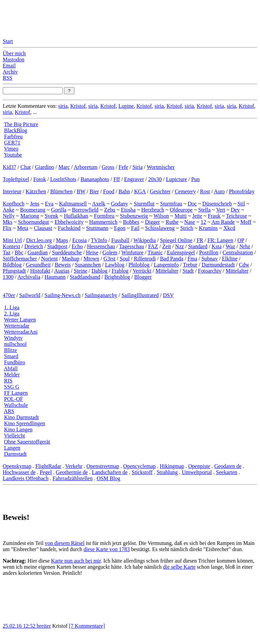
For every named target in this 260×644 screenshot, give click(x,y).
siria (63, 106)
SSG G (12, 387)
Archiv (10, 72)
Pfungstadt (14, 271)
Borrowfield (85, 210)
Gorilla (59, 210)
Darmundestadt (218, 265)
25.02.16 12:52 (20, 626)
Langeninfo (166, 265)
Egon (120, 228)
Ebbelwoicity (69, 222)
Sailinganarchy (101, 295)
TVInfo (99, 240)
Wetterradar (17, 326)
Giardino (45, 167)
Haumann (55, 277)
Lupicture (176, 179)
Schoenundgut (34, 222)
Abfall (11, 368)
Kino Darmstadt (21, 417)
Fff (117, 179)
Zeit (167, 246)
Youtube (13, 155)
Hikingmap (172, 466)
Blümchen (61, 191)
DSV (168, 295)
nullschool (15, 344)
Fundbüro (15, 362)
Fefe (123, 167)
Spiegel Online (176, 240)
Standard (198, 246)
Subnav (210, 259)
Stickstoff (142, 472)
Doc (192, 204)
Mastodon (14, 60)
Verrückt (142, 271)
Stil (241, 204)
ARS (9, 411)
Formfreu (104, 216)
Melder (12, 375)
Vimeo (11, 149)
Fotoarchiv (210, 271)
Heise (92, 252)
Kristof (78, 106)
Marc (64, 167)
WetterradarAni (21, 332)
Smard (11, 356)
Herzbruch (153, 210)
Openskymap (17, 466)
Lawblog (115, 265)
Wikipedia (145, 240)
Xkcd (229, 228)
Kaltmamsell (73, 204)
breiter (44, 626)
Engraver (134, 179)
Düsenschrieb (217, 204)
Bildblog (12, 265)
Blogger (143, 277)
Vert (221, 210)
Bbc (19, 252)
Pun (196, 179)
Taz (7, 252)
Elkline (230, 259)
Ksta (216, 246)
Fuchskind (69, 228)
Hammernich (103, 222)
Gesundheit (38, 265)
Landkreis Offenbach (26, 478)
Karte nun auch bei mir (76, 561)
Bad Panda (172, 259)
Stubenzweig (134, 216)
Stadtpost (58, 246)
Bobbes (131, 222)
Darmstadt (15, 454)
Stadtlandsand (85, 277)
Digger (152, 222)
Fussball (120, 240)
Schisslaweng (160, 228)
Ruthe (172, 222)
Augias (62, 271)
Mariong (30, 216)
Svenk (51, 216)
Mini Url (12, 240)
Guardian (38, 252)
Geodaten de (228, 466)
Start (8, 41)
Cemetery (185, 191)
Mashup (71, 259)
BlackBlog (16, 130)
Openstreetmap (103, 466)
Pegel (46, 472)
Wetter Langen (20, 320)
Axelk (99, 204)
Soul (125, 259)
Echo (77, 246)
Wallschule (16, 405)
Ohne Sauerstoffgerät (27, 442)
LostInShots (63, 179)
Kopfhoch (14, 204)
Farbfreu (13, 136)
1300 (8, 277)
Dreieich (34, 246)
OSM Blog (108, 478)
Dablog (99, 271)
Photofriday (242, 191)
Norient (49, 259)
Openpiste (199, 466)
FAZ (153, 246)
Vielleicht (15, 436)
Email (9, 66)
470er (9, 295)
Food (109, 191)
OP (241, 240)
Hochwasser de (19, 472)
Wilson (161, 216)
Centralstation (238, 252)
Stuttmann (97, 228)
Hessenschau (101, 246)
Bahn (124, 191)
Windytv (13, 338)
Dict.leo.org (39, 240)
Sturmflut (144, 204)
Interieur (12, 191)
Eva (49, 204)
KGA (140, 191)
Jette (197, 216)
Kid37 (9, 167)
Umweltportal (197, 472)
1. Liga (12, 307)
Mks (7, 222)
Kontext (12, 246)
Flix (7, 228)
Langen (12, 448)
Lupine (126, 106)
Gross (108, 167)
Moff (246, 222)
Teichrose (237, 216)
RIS (8, 381)
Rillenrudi (145, 259)
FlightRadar (48, 466)
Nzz (179, 246)
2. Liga (12, 314)
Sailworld (30, 295)
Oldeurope (181, 210)
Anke (9, 210)
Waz (230, 246)
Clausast (43, 228)
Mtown (91, 259)
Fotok (39, 179)
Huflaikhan (76, 216)
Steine (81, 271)
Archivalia (29, 277)
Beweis (63, 265)
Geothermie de (72, 472)
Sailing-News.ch (63, 295)
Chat (25, 167)
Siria (137, 167)
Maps (62, 240)
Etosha (128, 210)
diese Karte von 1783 (107, 549)
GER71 (12, 143)
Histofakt (40, 271)
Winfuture (133, 252)
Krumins (208, 228)
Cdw (244, 265)
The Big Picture (21, 124)
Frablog (120, 271)
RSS (7, 78)
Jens (35, 204)
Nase (190, 222)
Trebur (190, 265)
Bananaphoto (95, 179)
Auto (219, 191)
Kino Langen (18, 430)
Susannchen (88, 265)
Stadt (188, 271)
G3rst (109, 259)
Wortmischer (161, 167)
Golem (110, 252)
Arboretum (86, 167)
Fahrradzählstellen (72, 478)
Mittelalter (167, 271)
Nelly (9, 216)
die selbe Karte (179, 567)
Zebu (110, 210)
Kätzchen (36, 191)
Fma (192, 259)
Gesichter (160, 191)
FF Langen (16, 393)
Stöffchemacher (20, 259)
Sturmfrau (171, 204)
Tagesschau (132, 246)
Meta (23, 228)
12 (203, 222)
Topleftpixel (16, 179)
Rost (205, 191)
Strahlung (167, 472)
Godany (120, 204)
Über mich (14, 53)
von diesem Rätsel (64, 543)
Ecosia (80, 240)
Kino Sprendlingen (25, 423)
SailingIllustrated (140, 295)
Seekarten (227, 472)
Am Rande (223, 222)
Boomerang (33, 210)
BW (81, 191)
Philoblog (139, 265)
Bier (94, 191)
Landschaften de (110, 472)
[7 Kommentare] (87, 626)
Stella (204, 210)
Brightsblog (117, 277)
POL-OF (14, 399)
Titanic (155, 252)
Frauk (214, 216)
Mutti (181, 216)
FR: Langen (220, 240)
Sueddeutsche (67, 252)
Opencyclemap (139, 466)
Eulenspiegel (181, 252)
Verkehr (74, 466)
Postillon (209, 252)
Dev (235, 210)
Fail (135, 228)
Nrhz (245, 246)
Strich (187, 228)
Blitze (10, 350)
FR (200, 240)
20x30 (155, 179)
